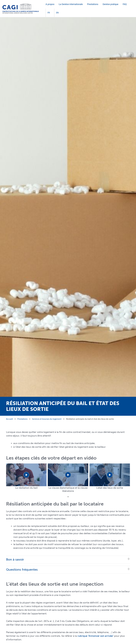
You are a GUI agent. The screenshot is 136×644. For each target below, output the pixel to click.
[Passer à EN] (56, 13)
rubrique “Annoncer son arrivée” (96, 636)
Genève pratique (110, 4)
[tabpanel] (26, 476)
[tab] (68, 560)
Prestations (93, 4)
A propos (50, 4)
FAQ (125, 4)
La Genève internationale (71, 4)
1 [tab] (68, 497)
